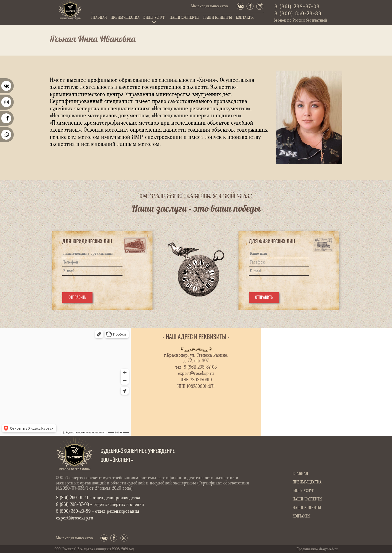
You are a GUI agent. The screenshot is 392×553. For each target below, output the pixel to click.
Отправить (77, 298)
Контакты (245, 18)
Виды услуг (154, 18)
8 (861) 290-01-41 (73, 498)
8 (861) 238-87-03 (297, 7)
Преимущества (125, 18)
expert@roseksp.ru (196, 373)
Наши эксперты (184, 18)
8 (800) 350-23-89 (298, 14)
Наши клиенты (218, 18)
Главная (99, 18)
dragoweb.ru (328, 549)
